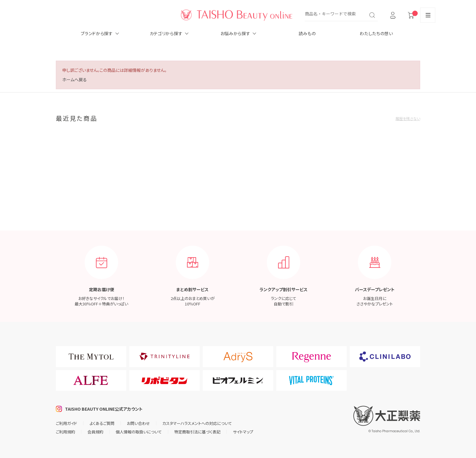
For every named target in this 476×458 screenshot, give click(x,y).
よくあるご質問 (102, 423)
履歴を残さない (408, 118)
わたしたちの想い (376, 33)
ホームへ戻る (75, 79)
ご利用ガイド (66, 423)
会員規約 (95, 432)
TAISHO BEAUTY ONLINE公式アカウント (104, 409)
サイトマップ (243, 432)
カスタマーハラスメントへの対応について (197, 423)
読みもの (307, 33)
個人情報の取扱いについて (139, 432)
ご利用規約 (65, 432)
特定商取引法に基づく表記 (197, 432)
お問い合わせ (138, 423)
